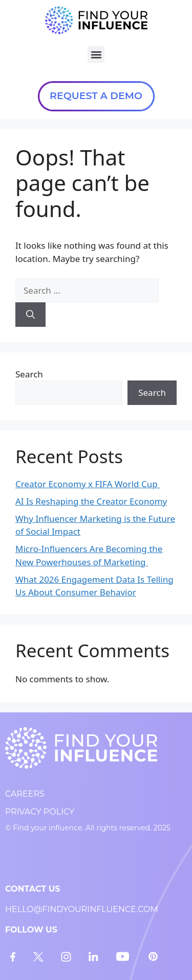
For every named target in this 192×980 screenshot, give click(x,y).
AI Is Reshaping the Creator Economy (91, 501)
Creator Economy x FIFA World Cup (88, 484)
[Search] (30, 315)
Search (29, 374)
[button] (96, 54)
